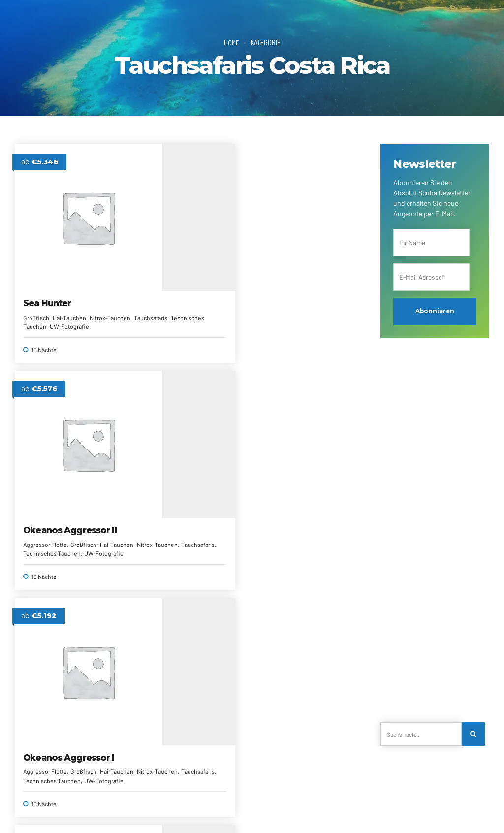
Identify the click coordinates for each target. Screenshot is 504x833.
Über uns (69, 800)
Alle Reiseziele (177, 800)
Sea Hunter (47, 266)
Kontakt (99, 800)
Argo (153, 466)
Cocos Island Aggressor (51, 471)
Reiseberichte (257, 800)
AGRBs (292, 800)
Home (231, 42)
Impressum (72, 812)
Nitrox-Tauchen (188, 299)
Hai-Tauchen (69, 280)
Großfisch (37, 280)
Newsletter (218, 800)
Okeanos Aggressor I (305, 266)
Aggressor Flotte (164, 290)
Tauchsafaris (66, 289)
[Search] (474, 734)
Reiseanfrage (134, 800)
